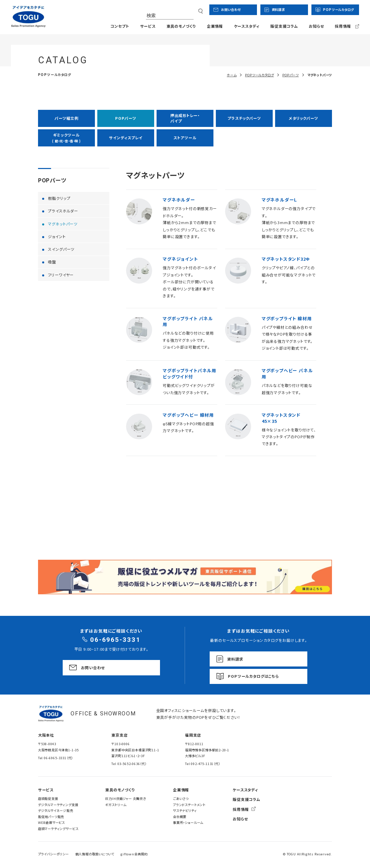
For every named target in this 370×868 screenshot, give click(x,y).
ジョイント (57, 236)
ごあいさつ (181, 799)
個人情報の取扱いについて (95, 854)
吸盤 (52, 262)
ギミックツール (66, 138)
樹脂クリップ (59, 198)
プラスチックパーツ (244, 118)
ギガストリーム (116, 805)
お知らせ (316, 26)
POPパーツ (126, 118)
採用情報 (241, 809)
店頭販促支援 (48, 799)
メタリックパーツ (304, 118)
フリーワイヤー (61, 275)
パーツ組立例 (66, 118)
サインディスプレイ (126, 138)
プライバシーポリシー (53, 854)
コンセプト (120, 26)
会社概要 (180, 817)
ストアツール (185, 138)
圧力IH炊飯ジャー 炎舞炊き (126, 799)
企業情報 (215, 26)
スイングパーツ (61, 249)
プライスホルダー (63, 211)
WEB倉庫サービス (51, 822)
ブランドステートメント (189, 805)
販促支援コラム (284, 26)
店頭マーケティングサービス (58, 829)
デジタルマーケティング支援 (58, 805)
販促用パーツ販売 (51, 817)
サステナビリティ (185, 811)
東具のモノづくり (181, 26)
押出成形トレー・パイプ (185, 118)
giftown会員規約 (134, 854)
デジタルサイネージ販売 (56, 811)
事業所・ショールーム (188, 822)
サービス (148, 26)
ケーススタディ (247, 26)
